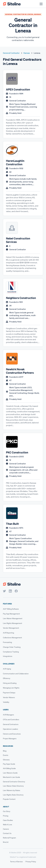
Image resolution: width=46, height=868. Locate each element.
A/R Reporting (8, 633)
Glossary (6, 760)
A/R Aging (7, 669)
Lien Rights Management (13, 623)
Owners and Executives (12, 734)
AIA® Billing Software (11, 609)
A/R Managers (8, 715)
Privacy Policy (31, 862)
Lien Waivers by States (12, 790)
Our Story (7, 811)
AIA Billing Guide (9, 768)
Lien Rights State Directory (13, 795)
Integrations (8, 656)
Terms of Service (16, 862)
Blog (5, 751)
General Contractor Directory (14, 782)
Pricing (6, 816)
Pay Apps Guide (9, 764)
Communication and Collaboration (16, 674)
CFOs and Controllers (11, 720)
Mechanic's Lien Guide (11, 777)
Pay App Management (11, 614)
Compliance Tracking (11, 652)
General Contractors (11, 724)
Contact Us (7, 833)
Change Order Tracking (12, 647)
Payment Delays (9, 693)
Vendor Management (11, 628)
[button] (41, 4)
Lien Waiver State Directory (13, 786)
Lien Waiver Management (13, 618)
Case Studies (8, 820)
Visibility (6, 702)
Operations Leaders (10, 729)
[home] (12, 4)
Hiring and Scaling (10, 683)
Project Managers (10, 739)
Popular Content (9, 799)
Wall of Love (7, 825)
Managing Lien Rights (11, 688)
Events (6, 755)
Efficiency (7, 678)
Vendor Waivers (9, 697)
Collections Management (12, 638)
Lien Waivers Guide (10, 773)
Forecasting (7, 642)
